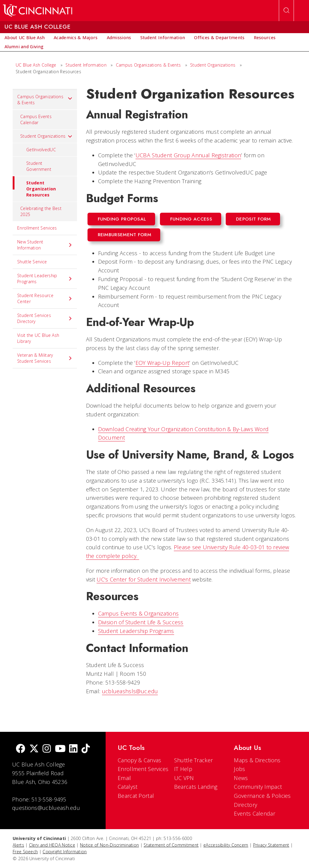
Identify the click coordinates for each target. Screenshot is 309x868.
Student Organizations (213, 65)
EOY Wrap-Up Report (162, 363)
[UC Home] (38, 11)
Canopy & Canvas (140, 760)
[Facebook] (21, 749)
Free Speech (25, 852)
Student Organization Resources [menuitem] (34, 187)
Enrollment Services (143, 769)
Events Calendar (255, 813)
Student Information (86, 65)
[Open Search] (286, 11)
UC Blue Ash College (36, 65)
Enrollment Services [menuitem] (37, 228)
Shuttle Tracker (194, 760)
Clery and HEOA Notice (52, 845)
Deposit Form (253, 219)
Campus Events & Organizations (139, 613)
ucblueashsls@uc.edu (130, 691)
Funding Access (191, 219)
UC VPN (184, 778)
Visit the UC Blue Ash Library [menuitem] (38, 338)
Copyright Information (65, 852)
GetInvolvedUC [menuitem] (41, 150)
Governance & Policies (262, 796)
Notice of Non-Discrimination (109, 845)
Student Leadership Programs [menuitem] (45, 279)
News (241, 778)
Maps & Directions (257, 760)
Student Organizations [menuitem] (46, 136)
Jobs (239, 769)
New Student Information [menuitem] (45, 245)
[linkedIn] (73, 749)
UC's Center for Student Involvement (144, 579)
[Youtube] (60, 749)
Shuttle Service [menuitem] (32, 262)
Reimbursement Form (124, 235)
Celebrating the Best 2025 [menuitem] (41, 211)
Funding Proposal (122, 219)
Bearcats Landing (196, 787)
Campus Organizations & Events (148, 65)
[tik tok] (86, 749)
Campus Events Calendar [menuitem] (36, 119)
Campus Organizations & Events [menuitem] (45, 100)
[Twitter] (34, 749)
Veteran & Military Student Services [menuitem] (45, 358)
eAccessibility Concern (226, 845)
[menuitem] (25, 38)
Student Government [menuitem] (39, 166)
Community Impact (258, 787)
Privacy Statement (271, 845)
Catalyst (127, 787)
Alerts (18, 845)
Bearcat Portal (136, 796)
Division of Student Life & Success (141, 622)
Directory (245, 805)
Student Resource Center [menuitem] (45, 298)
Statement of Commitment (171, 845)
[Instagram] (47, 749)
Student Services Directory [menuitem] (45, 318)
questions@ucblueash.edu (46, 808)
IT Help (183, 769)
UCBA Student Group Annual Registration (188, 155)
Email (124, 778)
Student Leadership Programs (136, 631)
